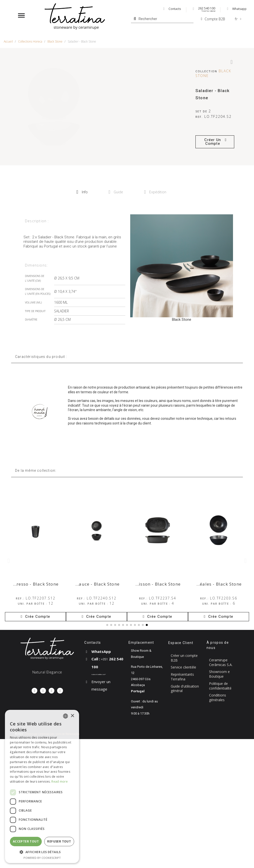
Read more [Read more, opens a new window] (60, 781)
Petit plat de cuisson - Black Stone (143, 584)
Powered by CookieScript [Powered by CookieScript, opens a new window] (42, 858)
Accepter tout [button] (26, 841)
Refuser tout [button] (59, 841)
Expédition (155, 192)
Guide (116, 192)
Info (82, 192)
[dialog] (42, 786)
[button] (215, 142)
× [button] (72, 716)
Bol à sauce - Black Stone (92, 584)
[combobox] (65, 716)
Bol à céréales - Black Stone (211, 584)
